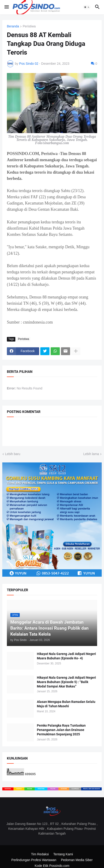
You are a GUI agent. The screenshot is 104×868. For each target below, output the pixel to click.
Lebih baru (13, 454)
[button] (6, 7)
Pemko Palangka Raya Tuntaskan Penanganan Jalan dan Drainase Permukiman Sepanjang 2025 (61, 730)
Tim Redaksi (40, 854)
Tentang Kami (63, 854)
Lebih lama (91, 454)
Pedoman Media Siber (77, 860)
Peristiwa (29, 26)
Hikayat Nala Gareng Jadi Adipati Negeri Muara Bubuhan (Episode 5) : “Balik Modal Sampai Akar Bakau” (66, 682)
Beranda (13, 26)
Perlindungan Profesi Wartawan (34, 860)
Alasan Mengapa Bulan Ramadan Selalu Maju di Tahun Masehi (66, 704)
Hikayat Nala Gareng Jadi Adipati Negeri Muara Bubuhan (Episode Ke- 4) (66, 656)
